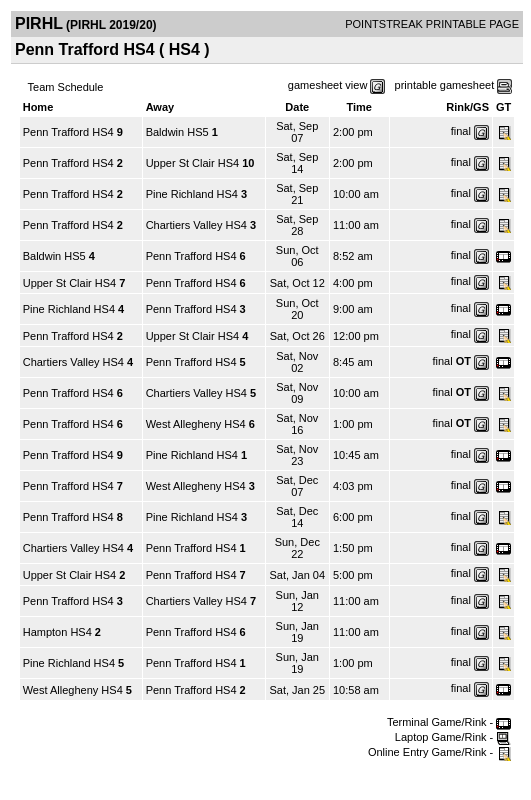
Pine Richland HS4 (192, 194)
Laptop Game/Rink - (453, 737)
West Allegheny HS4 (196, 424)
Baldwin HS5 (177, 132)
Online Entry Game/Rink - (439, 752)
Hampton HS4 (57, 632)
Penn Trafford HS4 (68, 132)
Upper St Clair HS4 (193, 163)
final (461, 131)
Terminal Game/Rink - (449, 722)
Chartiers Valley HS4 (196, 225)
